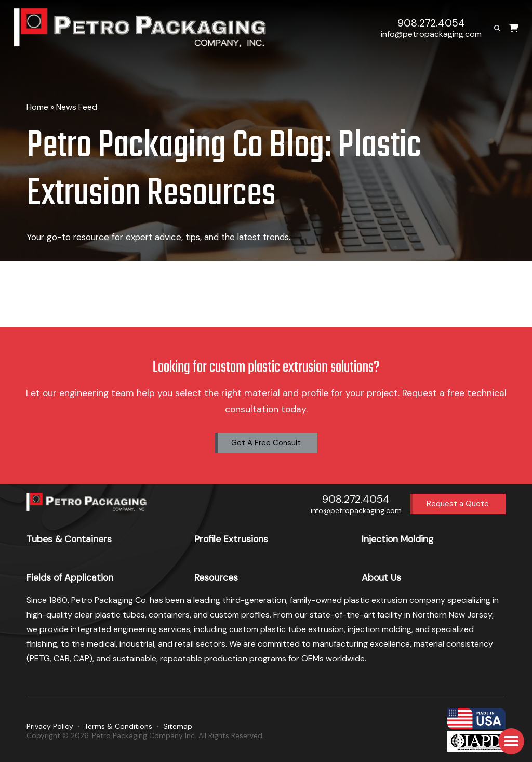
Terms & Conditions (118, 726)
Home (37, 107)
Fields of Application (70, 577)
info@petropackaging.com (431, 34)
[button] (511, 741)
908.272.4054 (431, 23)
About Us (381, 577)
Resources (216, 577)
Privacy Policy (50, 726)
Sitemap (178, 726)
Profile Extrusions (231, 539)
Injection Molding (397, 539)
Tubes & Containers (69, 539)
